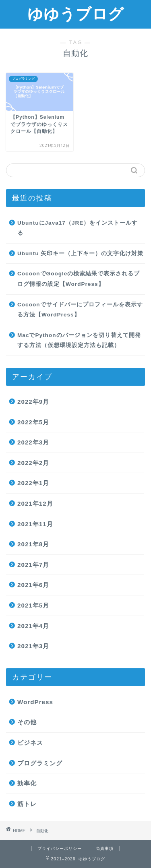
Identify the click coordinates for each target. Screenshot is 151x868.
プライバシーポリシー (60, 848)
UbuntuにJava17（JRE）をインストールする (78, 228)
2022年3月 (33, 442)
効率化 (27, 783)
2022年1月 (33, 483)
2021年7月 (33, 565)
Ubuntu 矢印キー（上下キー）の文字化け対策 (80, 253)
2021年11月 (35, 524)
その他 (27, 722)
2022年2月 (33, 463)
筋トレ (27, 804)
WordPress (35, 702)
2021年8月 (33, 544)
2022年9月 (33, 402)
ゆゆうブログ (76, 14)
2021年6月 (33, 585)
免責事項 (105, 848)
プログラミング (40, 763)
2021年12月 (35, 503)
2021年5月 (33, 605)
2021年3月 (33, 646)
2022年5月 (33, 422)
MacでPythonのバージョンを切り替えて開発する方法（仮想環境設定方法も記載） (79, 340)
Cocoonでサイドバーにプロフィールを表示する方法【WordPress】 (80, 310)
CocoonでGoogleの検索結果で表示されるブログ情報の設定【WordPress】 (79, 279)
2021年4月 (33, 626)
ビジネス (30, 743)
